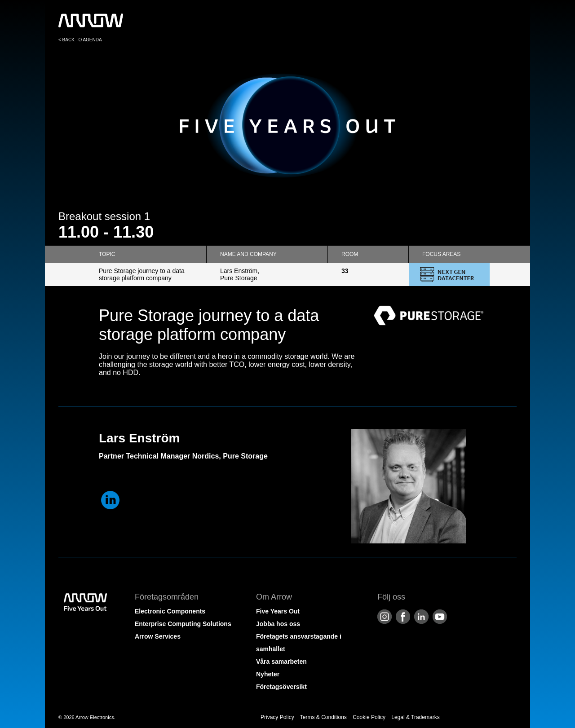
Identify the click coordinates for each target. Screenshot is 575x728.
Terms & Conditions (323, 717)
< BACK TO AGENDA (80, 40)
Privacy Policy (277, 717)
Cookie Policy (369, 717)
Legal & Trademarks (415, 717)
